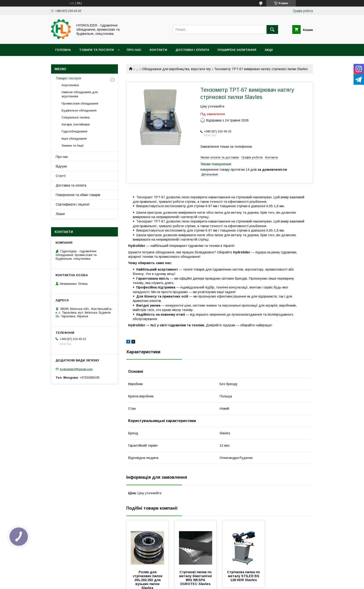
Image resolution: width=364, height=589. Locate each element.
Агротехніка (70, 85)
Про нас (134, 50)
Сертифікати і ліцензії (73, 204)
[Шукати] (272, 29)
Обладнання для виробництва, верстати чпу (176, 69)
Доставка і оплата (192, 50)
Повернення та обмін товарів (78, 195)
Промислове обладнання (80, 103)
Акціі (269, 50)
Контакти (158, 50)
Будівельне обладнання (79, 110)
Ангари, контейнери (76, 124)
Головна (63, 50)
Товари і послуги (68, 78)
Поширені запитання (237, 50)
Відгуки (61, 166)
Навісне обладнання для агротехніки (80, 94)
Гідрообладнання (74, 131)
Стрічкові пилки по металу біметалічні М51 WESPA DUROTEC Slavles (196, 578)
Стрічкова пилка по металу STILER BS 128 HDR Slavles (244, 576)
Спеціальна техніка (76, 117)
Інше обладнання (74, 139)
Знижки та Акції (73, 146)
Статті (61, 176)
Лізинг (60, 214)
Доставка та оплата (71, 185)
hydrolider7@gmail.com (76, 369)
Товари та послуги (96, 50)
